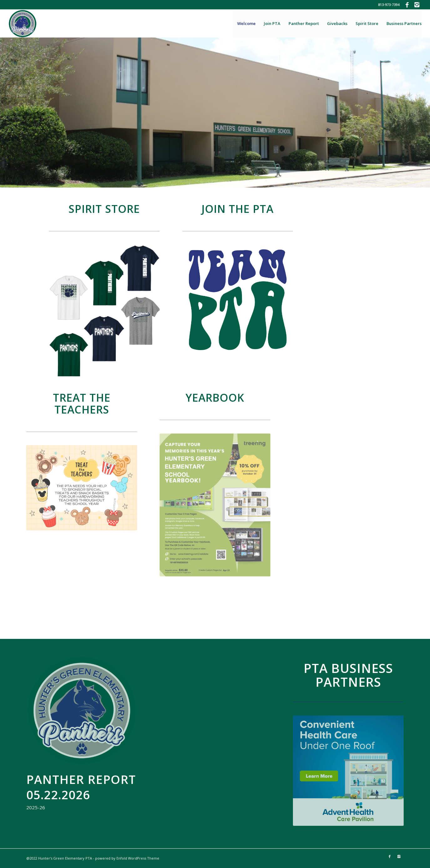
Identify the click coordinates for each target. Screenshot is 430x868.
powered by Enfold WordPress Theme (127, 858)
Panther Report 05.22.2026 (81, 787)
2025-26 (36, 807)
